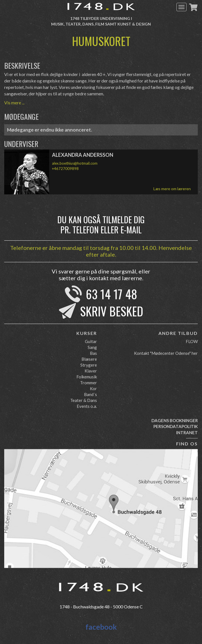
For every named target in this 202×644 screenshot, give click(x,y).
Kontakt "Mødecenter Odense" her (166, 353)
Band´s (90, 394)
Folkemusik (87, 377)
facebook (101, 627)
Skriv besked (112, 311)
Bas (93, 353)
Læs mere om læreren (172, 189)
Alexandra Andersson (83, 155)
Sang (92, 347)
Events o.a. (87, 406)
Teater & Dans (84, 400)
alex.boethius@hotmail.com (75, 163)
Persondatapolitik (176, 426)
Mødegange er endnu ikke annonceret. (50, 130)
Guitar (91, 341)
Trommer (88, 383)
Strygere (89, 365)
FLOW (192, 341)
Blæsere (89, 359)
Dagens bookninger (175, 420)
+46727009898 (65, 169)
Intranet (187, 433)
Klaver (91, 371)
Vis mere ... (14, 103)
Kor (93, 388)
